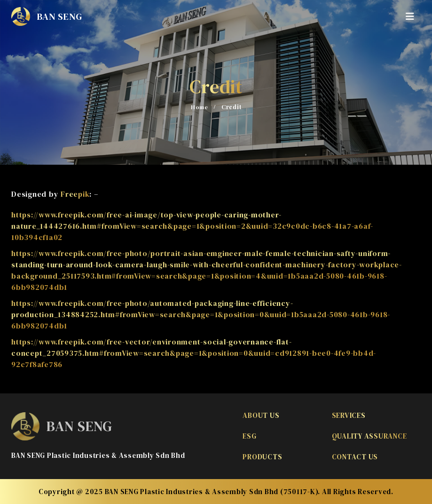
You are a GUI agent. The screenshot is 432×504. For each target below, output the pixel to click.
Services (349, 415)
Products (262, 457)
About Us (261, 415)
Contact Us (355, 457)
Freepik (75, 194)
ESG (249, 436)
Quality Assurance (369, 436)
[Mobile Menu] (413, 16)
